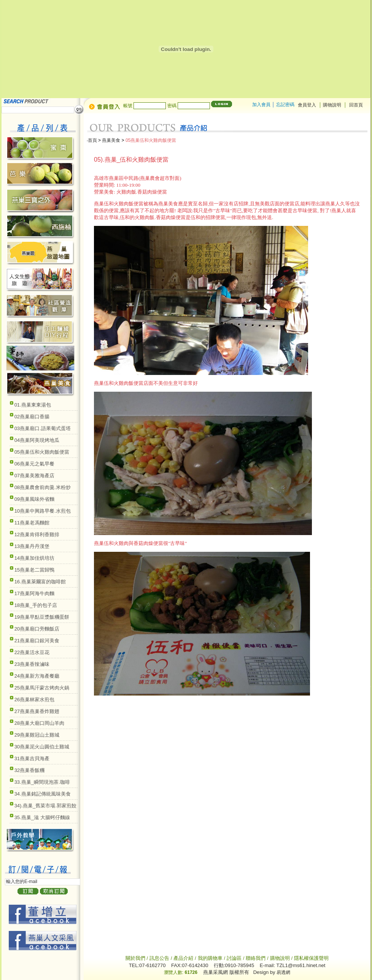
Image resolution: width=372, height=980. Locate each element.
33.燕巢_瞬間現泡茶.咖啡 (42, 782)
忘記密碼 (285, 105)
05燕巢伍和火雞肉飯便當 (42, 452)
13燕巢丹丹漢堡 (32, 546)
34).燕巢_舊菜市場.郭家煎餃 (45, 806)
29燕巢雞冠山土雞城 (37, 735)
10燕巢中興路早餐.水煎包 (43, 511)
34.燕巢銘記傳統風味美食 (43, 794)
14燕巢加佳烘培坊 (34, 558)
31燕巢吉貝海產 (32, 758)
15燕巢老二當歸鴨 (34, 570)
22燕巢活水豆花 (32, 652)
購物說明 (333, 105)
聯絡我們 (256, 958)
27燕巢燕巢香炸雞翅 (37, 711)
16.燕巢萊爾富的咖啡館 (40, 582)
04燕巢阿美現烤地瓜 (37, 440)
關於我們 (136, 958)
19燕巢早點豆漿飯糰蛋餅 (42, 617)
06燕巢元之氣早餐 (34, 464)
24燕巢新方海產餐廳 (37, 676)
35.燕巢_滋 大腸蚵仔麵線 (42, 817)
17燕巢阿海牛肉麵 (34, 593)
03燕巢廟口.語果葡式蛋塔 (43, 428)
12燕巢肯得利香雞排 (37, 534)
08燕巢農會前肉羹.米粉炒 (43, 487)
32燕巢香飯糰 (29, 770)
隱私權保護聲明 (311, 958)
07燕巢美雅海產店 (34, 476)
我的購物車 (210, 958)
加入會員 (261, 105)
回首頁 (356, 105)
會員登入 (307, 105)
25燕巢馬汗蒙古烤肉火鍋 (42, 688)
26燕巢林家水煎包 (34, 700)
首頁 (92, 140)
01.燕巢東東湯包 (33, 405)
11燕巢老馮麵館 (32, 523)
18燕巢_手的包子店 (36, 605)
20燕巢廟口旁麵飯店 (37, 629)
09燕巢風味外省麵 (34, 499)
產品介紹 (183, 958)
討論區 (234, 958)
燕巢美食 (111, 140)
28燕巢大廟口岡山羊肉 (39, 723)
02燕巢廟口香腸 (32, 417)
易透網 (283, 972)
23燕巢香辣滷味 (32, 664)
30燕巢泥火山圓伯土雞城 (42, 747)
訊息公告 (159, 958)
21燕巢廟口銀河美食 (37, 641)
